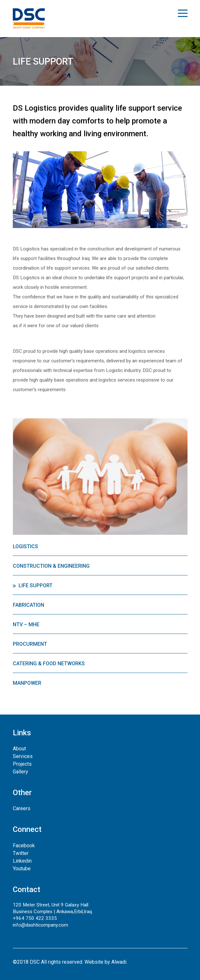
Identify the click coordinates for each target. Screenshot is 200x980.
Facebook (24, 846)
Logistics (25, 546)
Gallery (20, 772)
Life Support (36, 585)
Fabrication (28, 605)
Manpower (27, 683)
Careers (22, 808)
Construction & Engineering (51, 566)
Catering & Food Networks (49, 664)
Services (23, 756)
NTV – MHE (26, 624)
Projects (22, 764)
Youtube (22, 869)
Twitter (21, 853)
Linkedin (22, 861)
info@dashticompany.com (40, 925)
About (19, 749)
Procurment (30, 644)
